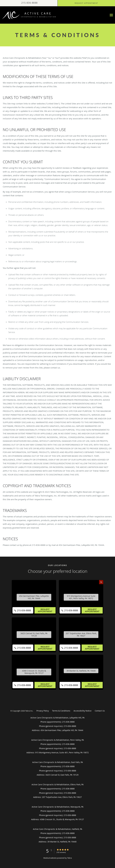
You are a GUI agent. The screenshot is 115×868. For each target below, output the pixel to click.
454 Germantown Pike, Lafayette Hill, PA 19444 (34, 597)
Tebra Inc (29, 711)
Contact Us (100, 711)
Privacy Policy (43, 711)
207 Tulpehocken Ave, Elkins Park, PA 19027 (81, 635)
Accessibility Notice (83, 711)
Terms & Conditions (61, 711)
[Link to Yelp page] (101, 582)
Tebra (69, 858)
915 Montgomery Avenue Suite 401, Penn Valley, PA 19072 (81, 597)
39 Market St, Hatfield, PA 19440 (81, 671)
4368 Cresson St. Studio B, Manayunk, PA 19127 (34, 672)
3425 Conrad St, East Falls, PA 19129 (34, 635)
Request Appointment (45, 610)
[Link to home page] (28, 15)
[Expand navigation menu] (111, 15)
